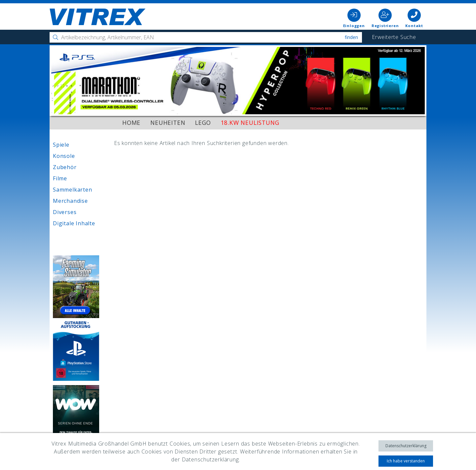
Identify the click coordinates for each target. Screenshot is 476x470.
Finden (351, 37)
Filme (60, 178)
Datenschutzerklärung (406, 446)
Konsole (64, 156)
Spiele (61, 145)
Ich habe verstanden (406, 461)
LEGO (203, 123)
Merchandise (70, 201)
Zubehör (65, 167)
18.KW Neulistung (250, 123)
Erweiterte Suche (394, 37)
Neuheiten (168, 123)
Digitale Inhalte (74, 223)
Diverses (65, 212)
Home (131, 123)
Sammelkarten (73, 190)
